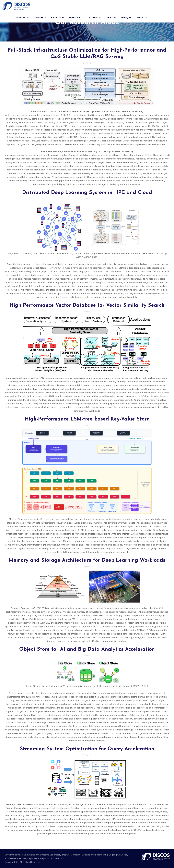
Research (56, 18)
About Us (21, 18)
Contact (140, 18)
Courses (94, 18)
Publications (75, 18)
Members (38, 18)
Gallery (124, 18)
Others (109, 18)
